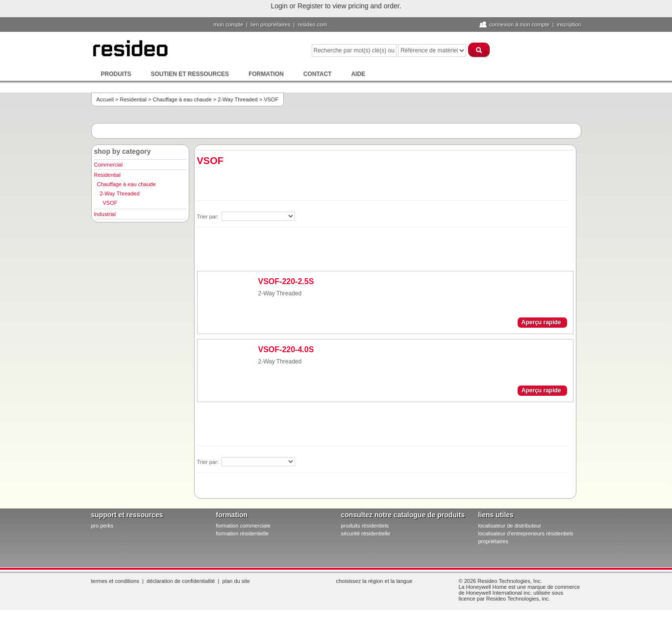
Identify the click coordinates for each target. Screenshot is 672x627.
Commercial (109, 165)
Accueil (105, 99)
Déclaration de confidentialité (181, 581)
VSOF (110, 203)
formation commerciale (243, 526)
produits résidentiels (365, 526)
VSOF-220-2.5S (286, 281)
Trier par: (209, 217)
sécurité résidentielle (366, 533)
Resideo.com (313, 24)
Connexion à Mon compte (519, 24)
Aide (358, 74)
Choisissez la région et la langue (374, 581)
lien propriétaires (270, 24)
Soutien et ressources (190, 74)
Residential (133, 99)
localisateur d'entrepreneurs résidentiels (526, 533)
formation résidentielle (243, 533)
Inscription (569, 24)
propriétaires (493, 541)
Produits (116, 74)
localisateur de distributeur (510, 526)
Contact (318, 74)
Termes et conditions (115, 581)
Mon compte (229, 24)
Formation (266, 74)
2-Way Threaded (237, 99)
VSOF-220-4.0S (286, 350)
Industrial (105, 214)
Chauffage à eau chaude (182, 99)
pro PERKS (102, 526)
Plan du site (236, 581)
